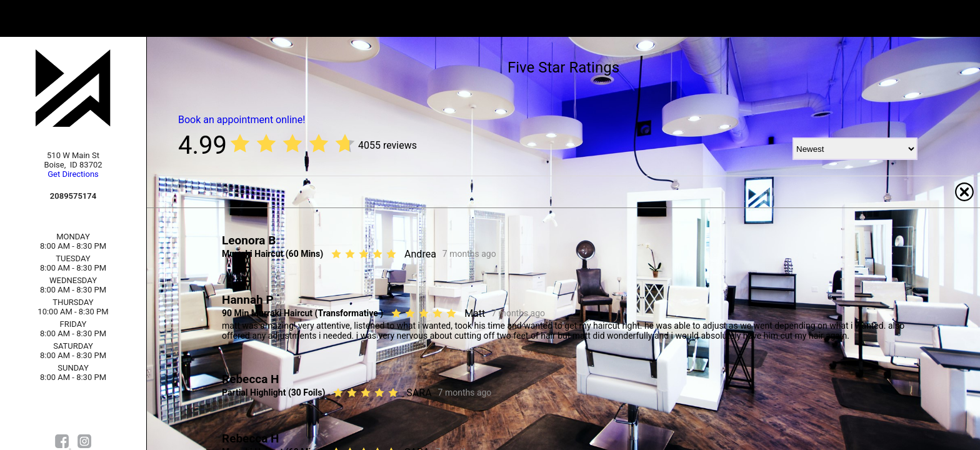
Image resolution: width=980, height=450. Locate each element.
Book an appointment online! (242, 120)
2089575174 (73, 196)
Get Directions (73, 174)
